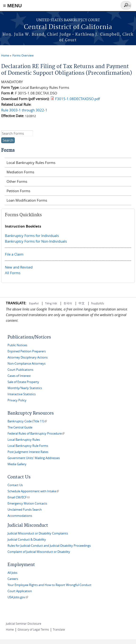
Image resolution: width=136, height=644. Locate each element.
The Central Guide (20, 427)
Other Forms (17, 181)
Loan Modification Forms (27, 200)
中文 (82, 303)
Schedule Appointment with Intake (33, 491)
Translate (59, 629)
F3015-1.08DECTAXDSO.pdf (77, 99)
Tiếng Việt (51, 303)
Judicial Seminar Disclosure (24, 624)
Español (34, 303)
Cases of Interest (19, 376)
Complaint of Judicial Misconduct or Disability (39, 552)
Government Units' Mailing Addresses (34, 458)
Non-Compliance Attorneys (26, 364)
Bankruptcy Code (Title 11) (27, 421)
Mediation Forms (20, 172)
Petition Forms (18, 191)
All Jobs (12, 573)
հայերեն (98, 303)
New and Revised (19, 267)
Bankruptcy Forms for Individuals (32, 236)
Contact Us (15, 485)
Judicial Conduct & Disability (27, 540)
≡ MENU (12, 6)
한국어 (68, 303)
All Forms (13, 273)
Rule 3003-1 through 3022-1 (24, 110)
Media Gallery (17, 464)
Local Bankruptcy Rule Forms (28, 446)
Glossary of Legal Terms (33, 629)
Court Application (20, 591)
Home (5, 55)
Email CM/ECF (19, 497)
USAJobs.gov (18, 597)
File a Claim (14, 254)
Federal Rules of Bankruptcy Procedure (36, 434)
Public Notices (17, 345)
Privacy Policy (17, 400)
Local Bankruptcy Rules (24, 440)
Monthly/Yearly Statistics (25, 388)
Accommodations (20, 516)
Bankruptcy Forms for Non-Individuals (36, 241)
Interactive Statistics (22, 394)
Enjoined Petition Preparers (27, 351)
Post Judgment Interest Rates (28, 452)
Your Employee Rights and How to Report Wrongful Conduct (49, 585)
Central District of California (68, 27)
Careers (13, 579)
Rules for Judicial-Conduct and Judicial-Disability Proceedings (49, 546)
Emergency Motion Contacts (27, 503)
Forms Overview (23, 55)
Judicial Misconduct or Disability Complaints (38, 533)
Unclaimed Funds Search (25, 510)
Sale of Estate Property (23, 382)
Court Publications (20, 370)
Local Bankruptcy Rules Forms (31, 163)
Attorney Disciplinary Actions (28, 357)
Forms (8, 150)
